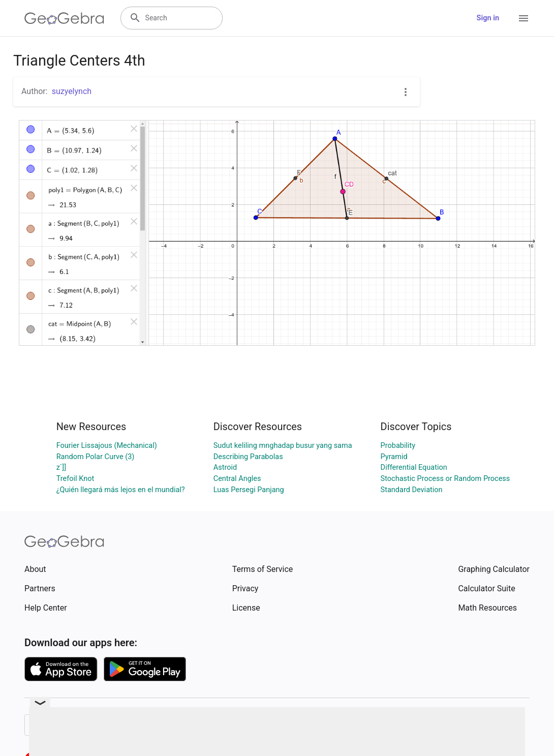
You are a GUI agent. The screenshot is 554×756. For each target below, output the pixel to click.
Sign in (488, 18)
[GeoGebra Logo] (64, 18)
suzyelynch (72, 91)
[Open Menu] (524, 18)
